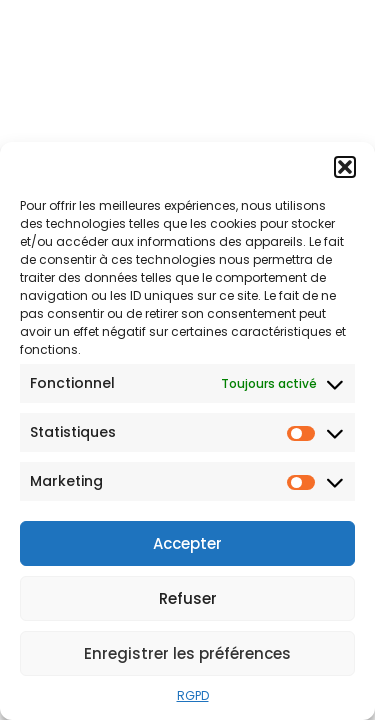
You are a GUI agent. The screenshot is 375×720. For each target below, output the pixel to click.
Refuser (188, 598)
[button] (345, 167)
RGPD (193, 695)
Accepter (187, 543)
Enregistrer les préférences (187, 653)
